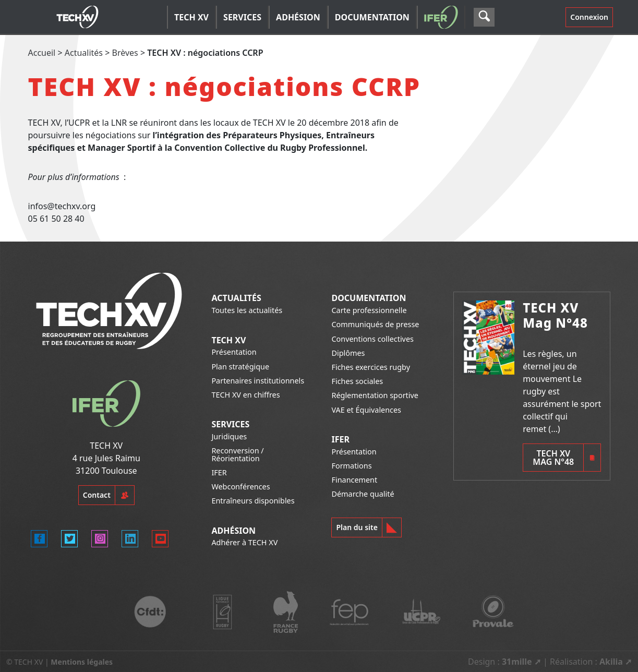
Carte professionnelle (369, 310)
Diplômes (348, 353)
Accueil (42, 53)
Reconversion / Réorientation (237, 454)
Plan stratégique (240, 367)
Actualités (84, 53)
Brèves (125, 53)
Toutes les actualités (247, 310)
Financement (354, 480)
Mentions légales (82, 662)
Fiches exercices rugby (371, 367)
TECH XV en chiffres (245, 395)
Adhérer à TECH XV (244, 542)
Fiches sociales (357, 381)
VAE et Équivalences (366, 410)
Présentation (234, 352)
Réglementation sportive (375, 395)
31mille (517, 662)
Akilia (611, 662)
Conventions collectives (372, 339)
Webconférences (240, 487)
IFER (219, 472)
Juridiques (229, 436)
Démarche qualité (363, 494)
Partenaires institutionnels (258, 381)
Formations (351, 466)
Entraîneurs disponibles (253, 501)
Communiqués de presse (375, 324)
